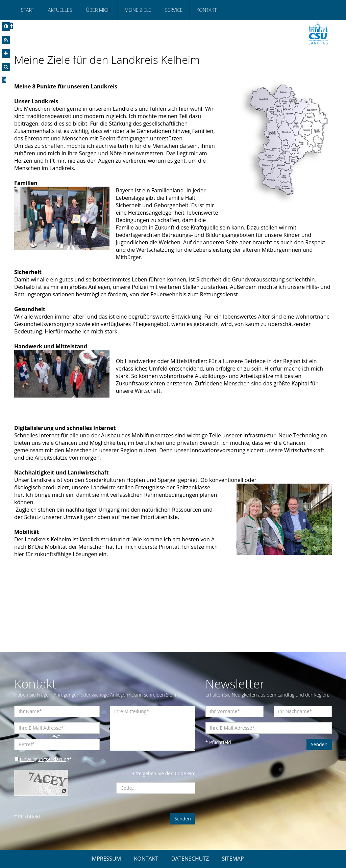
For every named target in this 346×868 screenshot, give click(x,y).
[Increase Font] (6, 53)
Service (174, 10)
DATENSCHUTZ (190, 859)
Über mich (98, 10)
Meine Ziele (138, 10)
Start (28, 10)
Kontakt (206, 10)
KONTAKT (146, 859)
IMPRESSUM (106, 859)
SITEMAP (233, 859)
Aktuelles (60, 10)
